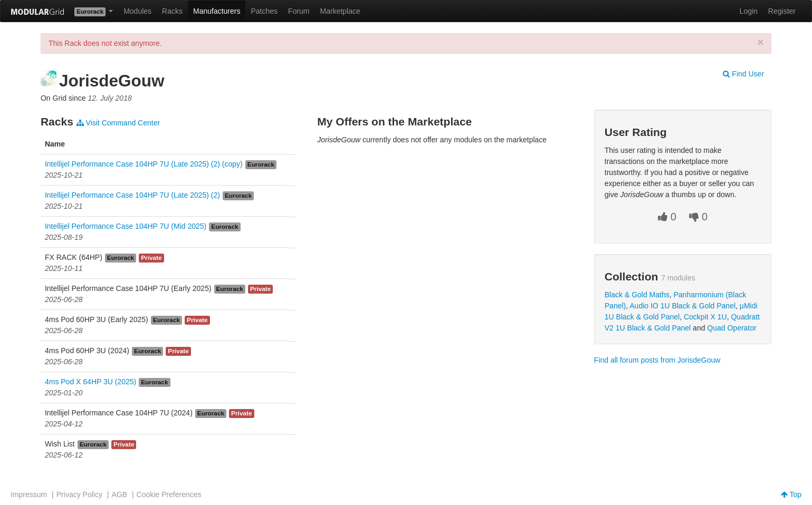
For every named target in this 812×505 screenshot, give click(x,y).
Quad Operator (732, 328)
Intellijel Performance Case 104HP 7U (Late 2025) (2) (132, 195)
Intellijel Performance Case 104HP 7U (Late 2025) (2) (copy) (144, 164)
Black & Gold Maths (637, 295)
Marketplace (340, 11)
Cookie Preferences (169, 494)
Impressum (29, 494)
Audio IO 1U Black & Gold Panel (682, 306)
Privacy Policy (79, 494)
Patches (264, 11)
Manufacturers (217, 11)
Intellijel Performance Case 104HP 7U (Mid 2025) (126, 226)
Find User (743, 74)
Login (749, 11)
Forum (299, 11)
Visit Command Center (118, 123)
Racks (172, 11)
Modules (137, 11)
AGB (119, 494)
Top (791, 494)
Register (782, 11)
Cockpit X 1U (705, 317)
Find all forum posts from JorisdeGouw (657, 360)
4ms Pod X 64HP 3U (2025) (90, 382)
